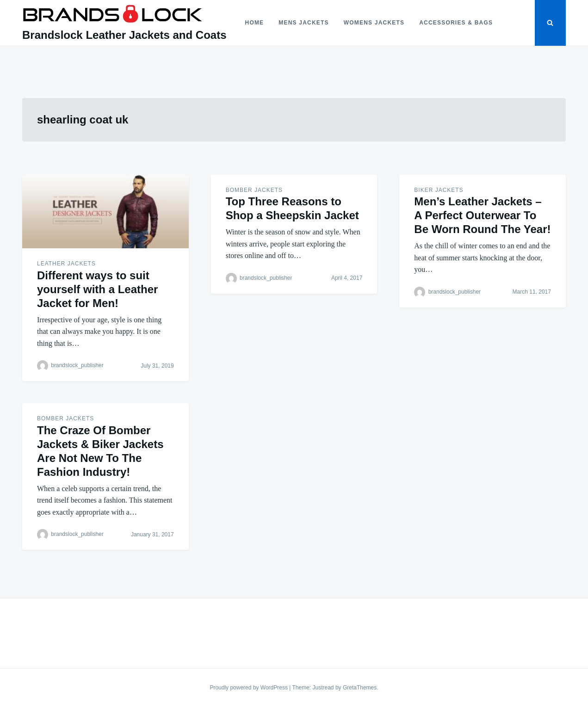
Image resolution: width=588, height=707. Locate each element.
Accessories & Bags (456, 23)
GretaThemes (360, 688)
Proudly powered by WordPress (249, 688)
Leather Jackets (66, 264)
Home (255, 23)
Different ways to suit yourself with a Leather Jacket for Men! (97, 289)
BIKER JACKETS (439, 190)
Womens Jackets (374, 23)
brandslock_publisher (77, 366)
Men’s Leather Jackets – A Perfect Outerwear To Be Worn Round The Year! (482, 215)
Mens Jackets (303, 23)
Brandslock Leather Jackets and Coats (124, 35)
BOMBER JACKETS (254, 190)
